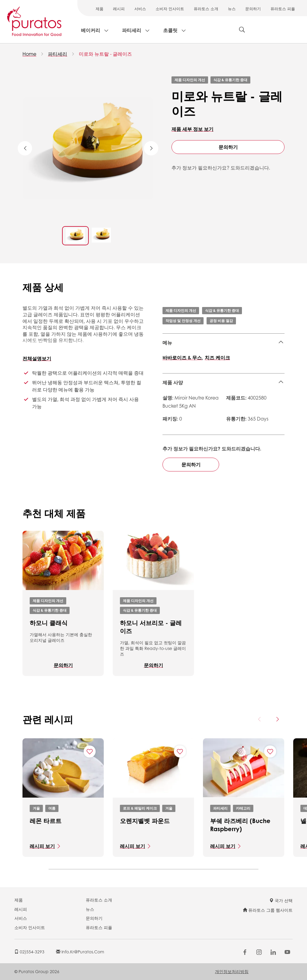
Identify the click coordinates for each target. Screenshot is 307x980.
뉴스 (232, 9)
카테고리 (243, 808)
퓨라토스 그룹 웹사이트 (268, 910)
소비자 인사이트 (170, 9)
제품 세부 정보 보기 (192, 129)
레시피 (119, 9)
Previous (25, 148)
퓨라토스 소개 (206, 9)
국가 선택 (281, 900)
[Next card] (277, 719)
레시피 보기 (42, 846)
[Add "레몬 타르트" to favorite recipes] (90, 751)
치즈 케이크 (217, 357)
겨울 (36, 808)
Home (29, 54)
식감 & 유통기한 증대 (230, 80)
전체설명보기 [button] (37, 358)
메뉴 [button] (167, 342)
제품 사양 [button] (173, 382)
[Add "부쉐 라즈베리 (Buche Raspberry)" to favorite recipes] (270, 751)
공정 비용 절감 (221, 321)
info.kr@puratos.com (80, 952)
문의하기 (253, 9)
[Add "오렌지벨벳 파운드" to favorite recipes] (180, 751)
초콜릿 (170, 30)
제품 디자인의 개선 (190, 80)
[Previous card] (260, 719)
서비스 (140, 9)
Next (151, 148)
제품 (100, 9)
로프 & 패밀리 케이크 (140, 808)
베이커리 (91, 30)
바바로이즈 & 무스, (183, 357)
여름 (52, 808)
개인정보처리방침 (232, 971)
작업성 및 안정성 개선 (183, 321)
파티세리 (132, 30)
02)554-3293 (29, 952)
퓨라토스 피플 (283, 9)
